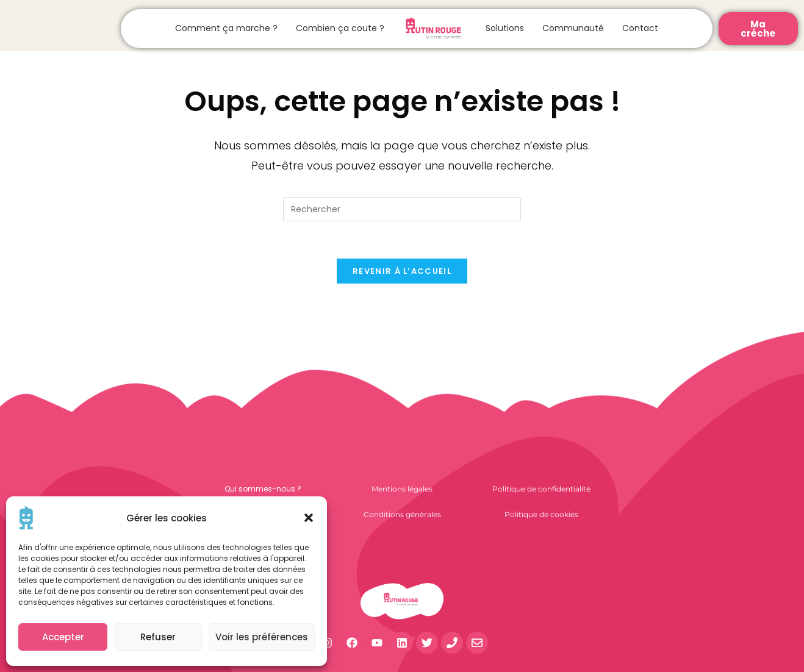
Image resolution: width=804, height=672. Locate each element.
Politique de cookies (541, 514)
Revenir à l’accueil (402, 271)
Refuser (158, 637)
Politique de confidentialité (541, 489)
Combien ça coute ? (340, 28)
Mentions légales (402, 489)
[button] (309, 518)
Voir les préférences (262, 637)
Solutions (505, 28)
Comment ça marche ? (226, 28)
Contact (640, 28)
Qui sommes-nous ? (263, 489)
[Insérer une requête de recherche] (402, 209)
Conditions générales (402, 514)
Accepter (63, 637)
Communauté (573, 28)
